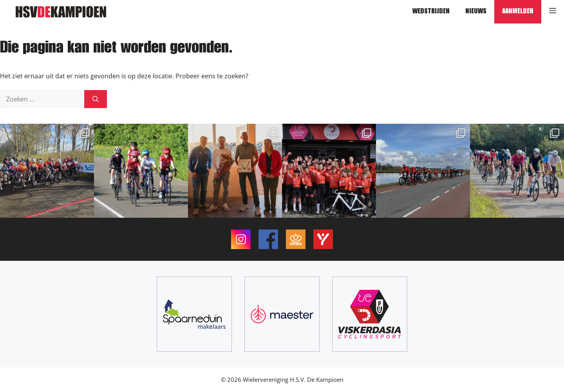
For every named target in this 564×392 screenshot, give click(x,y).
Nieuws (476, 12)
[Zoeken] (96, 99)
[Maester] (282, 314)
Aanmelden (518, 12)
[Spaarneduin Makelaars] (194, 314)
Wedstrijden (431, 12)
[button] (553, 12)
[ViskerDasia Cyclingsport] (370, 314)
